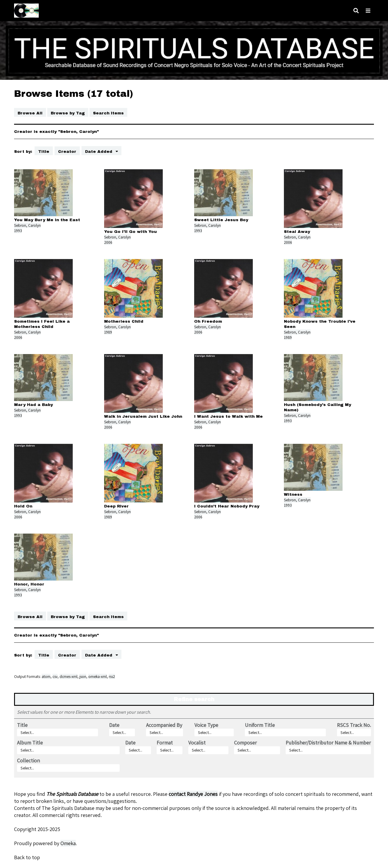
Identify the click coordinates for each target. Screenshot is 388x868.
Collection (28, 760)
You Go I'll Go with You (131, 232)
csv (55, 676)
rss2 (112, 676)
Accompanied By (164, 725)
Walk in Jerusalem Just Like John (143, 416)
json (83, 676)
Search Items (108, 113)
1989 (108, 332)
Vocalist (197, 743)
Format (165, 743)
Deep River (116, 506)
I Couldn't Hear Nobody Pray (227, 506)
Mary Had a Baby (33, 405)
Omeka (68, 843)
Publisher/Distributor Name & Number (328, 743)
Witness (293, 494)
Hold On (23, 506)
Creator (67, 152)
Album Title (30, 743)
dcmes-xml (68, 676)
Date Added (99, 152)
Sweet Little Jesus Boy (221, 220)
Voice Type (206, 725)
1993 (18, 231)
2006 (108, 242)
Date (114, 725)
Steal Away (297, 232)
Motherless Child (124, 321)
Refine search (194, 699)
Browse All (30, 113)
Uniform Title (260, 725)
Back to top (27, 857)
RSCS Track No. (354, 725)
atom (46, 676)
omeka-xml (98, 676)
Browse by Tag (68, 113)
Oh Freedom (208, 321)
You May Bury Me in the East (47, 220)
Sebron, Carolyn (27, 225)
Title (44, 152)
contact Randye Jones (193, 794)
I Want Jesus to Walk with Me (228, 416)
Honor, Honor (29, 584)
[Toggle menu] (368, 11)
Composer (245, 743)
